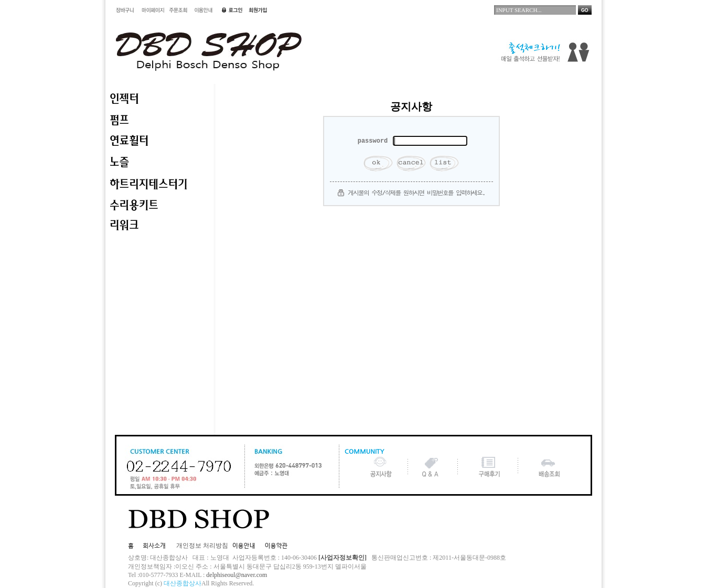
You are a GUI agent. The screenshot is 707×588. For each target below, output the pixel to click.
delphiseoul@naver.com (237, 575)
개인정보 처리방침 (202, 546)
